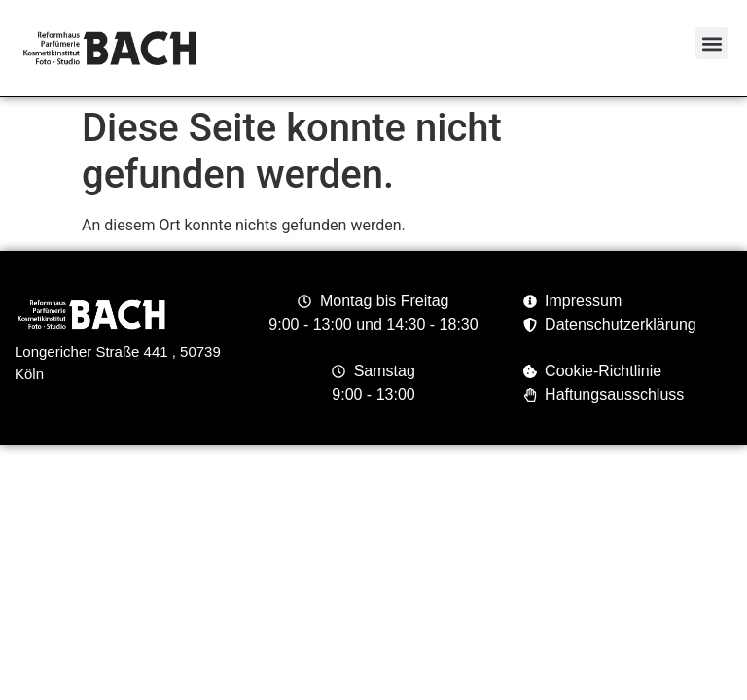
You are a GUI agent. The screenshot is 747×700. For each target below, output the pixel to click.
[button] (711, 43)
